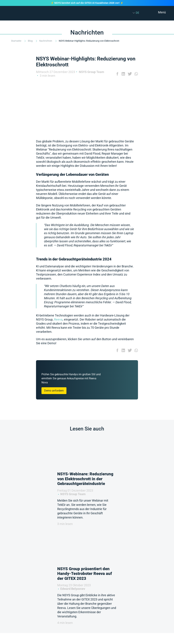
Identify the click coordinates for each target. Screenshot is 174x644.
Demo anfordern (54, 391)
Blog (31, 41)
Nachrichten (46, 41)
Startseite (16, 41)
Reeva (58, 319)
